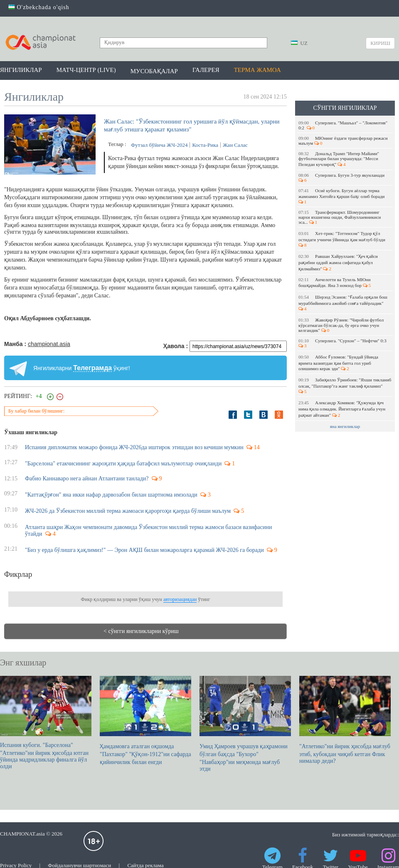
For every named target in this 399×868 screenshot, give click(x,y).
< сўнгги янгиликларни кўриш (141, 631)
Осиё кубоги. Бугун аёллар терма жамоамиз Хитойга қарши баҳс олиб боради (342, 196)
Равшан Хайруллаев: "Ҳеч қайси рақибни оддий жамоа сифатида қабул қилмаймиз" (338, 262)
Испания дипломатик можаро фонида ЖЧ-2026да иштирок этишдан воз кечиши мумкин (134, 447)
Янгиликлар (21, 70)
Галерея (206, 70)
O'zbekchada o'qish (39, 7)
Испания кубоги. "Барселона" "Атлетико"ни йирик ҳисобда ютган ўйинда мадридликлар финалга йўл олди (46, 723)
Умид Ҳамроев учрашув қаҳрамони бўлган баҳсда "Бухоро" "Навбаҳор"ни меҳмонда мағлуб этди (245, 724)
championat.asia (49, 344)
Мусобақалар (154, 71)
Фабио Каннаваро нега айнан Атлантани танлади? (87, 479)
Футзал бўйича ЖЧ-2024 (159, 145)
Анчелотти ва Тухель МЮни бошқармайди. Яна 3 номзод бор (335, 282)
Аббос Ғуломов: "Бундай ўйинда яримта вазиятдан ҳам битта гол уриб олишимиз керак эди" (338, 363)
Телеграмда (92, 368)
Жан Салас (235, 145)
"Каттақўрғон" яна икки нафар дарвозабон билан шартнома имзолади (111, 495)
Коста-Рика (205, 145)
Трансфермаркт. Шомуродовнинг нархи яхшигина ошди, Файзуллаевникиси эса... (340, 217)
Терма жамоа (257, 70)
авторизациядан (180, 599)
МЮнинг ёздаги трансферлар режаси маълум (343, 141)
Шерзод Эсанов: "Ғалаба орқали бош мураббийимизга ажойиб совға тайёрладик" (343, 303)
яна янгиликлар (345, 426)
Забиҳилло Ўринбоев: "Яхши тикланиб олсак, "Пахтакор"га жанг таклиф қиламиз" (345, 386)
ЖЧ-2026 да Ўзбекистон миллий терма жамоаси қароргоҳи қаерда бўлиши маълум (128, 511)
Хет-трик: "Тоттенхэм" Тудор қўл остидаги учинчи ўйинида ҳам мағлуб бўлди (342, 239)
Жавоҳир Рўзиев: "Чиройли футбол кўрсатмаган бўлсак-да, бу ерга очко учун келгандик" (341, 325)
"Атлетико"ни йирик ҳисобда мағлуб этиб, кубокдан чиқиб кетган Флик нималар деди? (345, 720)
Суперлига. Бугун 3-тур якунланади (342, 178)
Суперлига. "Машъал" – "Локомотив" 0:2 (343, 125)
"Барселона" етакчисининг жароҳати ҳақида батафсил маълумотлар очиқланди (123, 464)
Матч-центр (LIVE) (86, 70)
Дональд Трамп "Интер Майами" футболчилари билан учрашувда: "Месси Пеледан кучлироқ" (339, 159)
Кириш (380, 43)
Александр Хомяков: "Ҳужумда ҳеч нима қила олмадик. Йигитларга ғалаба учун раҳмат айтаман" (342, 409)
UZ (299, 43)
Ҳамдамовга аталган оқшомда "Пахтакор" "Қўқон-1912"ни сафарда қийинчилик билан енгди (145, 721)
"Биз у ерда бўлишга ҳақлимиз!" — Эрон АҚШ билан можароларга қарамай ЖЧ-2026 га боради (144, 550)
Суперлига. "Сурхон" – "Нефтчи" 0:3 (343, 343)
